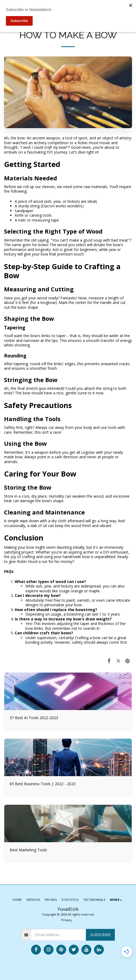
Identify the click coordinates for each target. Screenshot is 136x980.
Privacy (67, 920)
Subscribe (100, 935)
